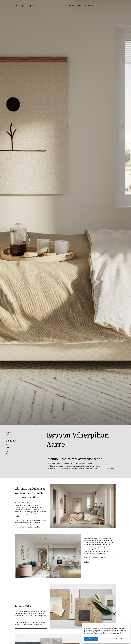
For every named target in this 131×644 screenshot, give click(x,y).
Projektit (91, 6)
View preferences (121, 639)
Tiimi (85, 6)
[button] (127, 625)
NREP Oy (37, 520)
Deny (106, 639)
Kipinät (98, 6)
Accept (91, 639)
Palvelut (79, 6)
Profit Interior (69, 6)
